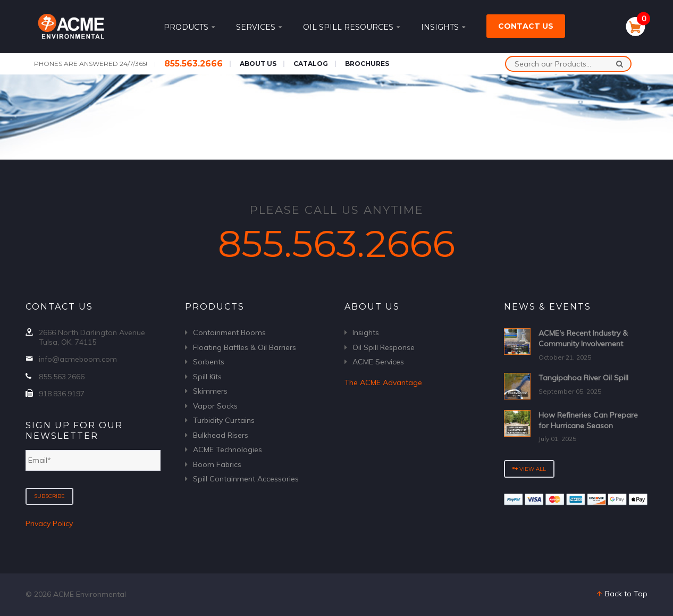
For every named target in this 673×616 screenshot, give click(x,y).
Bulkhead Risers (221, 435)
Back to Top (621, 594)
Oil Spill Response (384, 347)
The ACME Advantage (383, 382)
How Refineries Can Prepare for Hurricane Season (588, 420)
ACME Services (378, 362)
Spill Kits (207, 377)
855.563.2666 (194, 64)
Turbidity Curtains (224, 420)
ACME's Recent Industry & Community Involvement (583, 338)
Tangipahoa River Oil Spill (583, 378)
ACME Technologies (228, 449)
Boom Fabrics (217, 464)
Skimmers (210, 391)
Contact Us (526, 26)
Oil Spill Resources (351, 27)
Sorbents (209, 362)
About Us (258, 64)
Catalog (311, 64)
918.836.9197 (62, 394)
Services (259, 27)
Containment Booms (229, 332)
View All (529, 469)
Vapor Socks (215, 406)
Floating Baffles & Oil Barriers (245, 347)
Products (189, 27)
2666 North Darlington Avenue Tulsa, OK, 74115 (92, 337)
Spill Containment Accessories (246, 479)
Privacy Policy (49, 523)
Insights (443, 27)
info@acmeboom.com (78, 359)
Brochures (367, 64)
